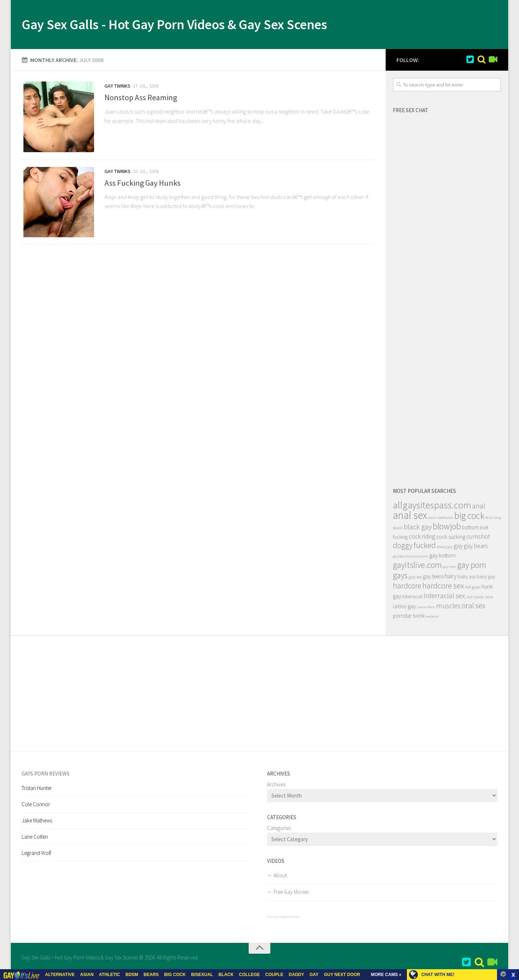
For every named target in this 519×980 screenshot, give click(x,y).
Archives (276, 786)
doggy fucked (414, 547)
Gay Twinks (117, 87)
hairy (451, 578)
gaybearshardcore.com (411, 558)
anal (479, 507)
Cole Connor (36, 806)
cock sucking (451, 538)
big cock (469, 517)
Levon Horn (426, 608)
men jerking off (273, 918)
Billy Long (493, 519)
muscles (448, 607)
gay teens (433, 578)
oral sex (474, 607)
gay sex (415, 578)
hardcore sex (443, 587)
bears (432, 519)
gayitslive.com (417, 566)
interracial (412, 598)
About (280, 877)
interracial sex (444, 597)
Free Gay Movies (291, 893)
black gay (418, 528)
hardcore (407, 587)
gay (458, 547)
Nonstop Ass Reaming (141, 99)
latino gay (404, 608)
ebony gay (445, 548)
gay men (450, 568)
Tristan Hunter (37, 789)
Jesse (489, 598)
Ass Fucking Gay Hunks (143, 186)
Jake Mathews (37, 822)
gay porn (472, 566)
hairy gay (486, 578)
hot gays (473, 588)
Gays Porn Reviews (46, 775)
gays (400, 577)
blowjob (447, 528)
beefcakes (445, 519)
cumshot (478, 538)
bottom (471, 529)
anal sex (410, 517)
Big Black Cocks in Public (290, 918)
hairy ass (467, 578)
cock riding (422, 538)
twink (419, 617)
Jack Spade (475, 598)
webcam (432, 618)
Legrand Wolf (36, 854)
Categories (279, 829)
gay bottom (442, 557)
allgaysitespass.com (432, 506)
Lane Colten (35, 838)
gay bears (476, 547)
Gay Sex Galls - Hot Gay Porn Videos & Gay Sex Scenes (190, 25)
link (513, 867)
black (398, 529)
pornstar (402, 617)
